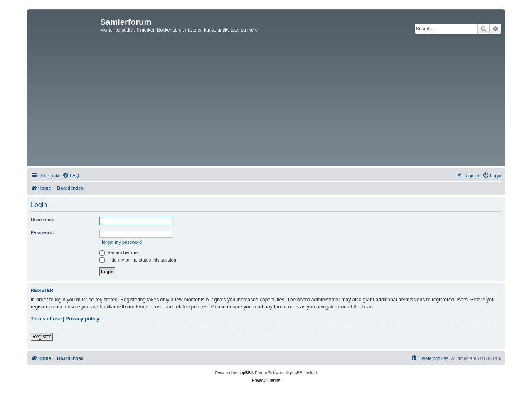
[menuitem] (71, 176)
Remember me (118, 252)
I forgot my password (121, 242)
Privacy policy (83, 319)
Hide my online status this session (138, 260)
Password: (42, 232)
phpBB (244, 373)
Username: (43, 220)
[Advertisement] (266, 102)
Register (42, 337)
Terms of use (46, 319)
